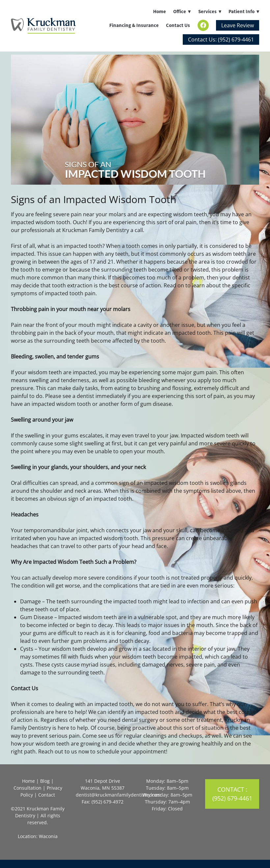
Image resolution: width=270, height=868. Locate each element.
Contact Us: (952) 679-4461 (221, 39)
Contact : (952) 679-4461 (232, 794)
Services (210, 12)
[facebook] (203, 25)
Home (160, 12)
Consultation (27, 788)
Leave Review (238, 25)
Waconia (48, 836)
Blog (45, 781)
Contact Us (178, 25)
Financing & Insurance (134, 25)
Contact (47, 795)
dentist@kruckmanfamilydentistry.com (118, 795)
